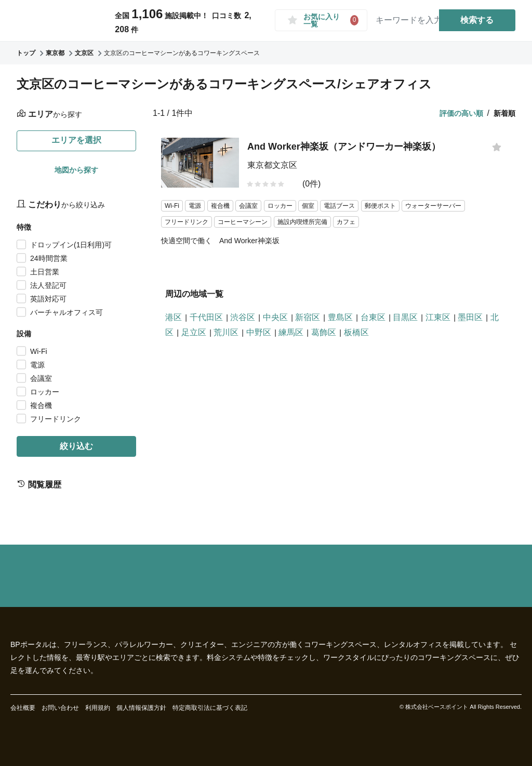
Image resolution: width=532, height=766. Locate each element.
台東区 (373, 317)
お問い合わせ (60, 708)
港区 (174, 317)
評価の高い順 (461, 113)
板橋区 (356, 332)
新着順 (504, 113)
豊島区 (340, 317)
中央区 (275, 317)
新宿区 (308, 317)
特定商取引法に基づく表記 (210, 708)
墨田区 (470, 317)
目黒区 (405, 317)
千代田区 (206, 317)
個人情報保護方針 (141, 708)
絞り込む (76, 446)
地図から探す (76, 170)
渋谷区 (243, 317)
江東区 (438, 317)
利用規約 (98, 708)
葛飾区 (324, 332)
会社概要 (23, 708)
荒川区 (226, 332)
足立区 (194, 332)
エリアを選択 (76, 140)
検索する (477, 20)
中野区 (259, 332)
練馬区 (291, 332)
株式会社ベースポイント (437, 707)
